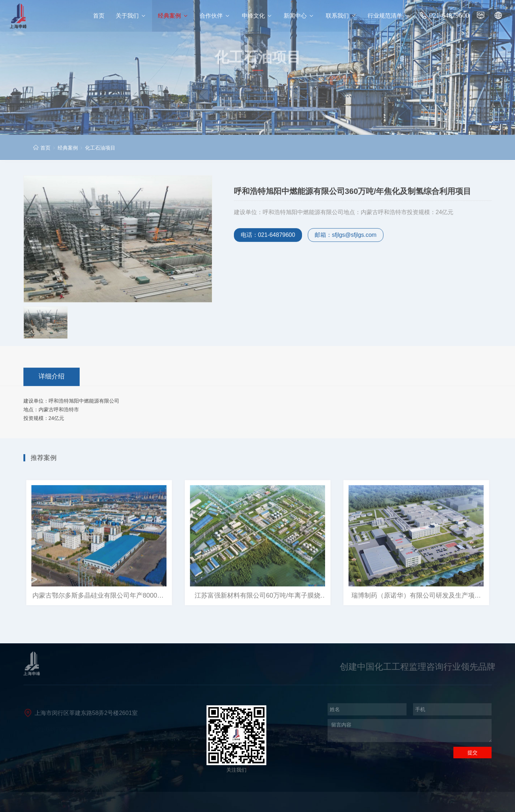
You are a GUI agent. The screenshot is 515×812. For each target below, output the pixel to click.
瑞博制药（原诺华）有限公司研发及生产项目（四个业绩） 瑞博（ (416, 597)
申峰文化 (257, 16)
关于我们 (131, 16)
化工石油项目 (100, 148)
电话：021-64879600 (268, 236)
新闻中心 (299, 16)
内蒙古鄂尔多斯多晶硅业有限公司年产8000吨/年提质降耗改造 (99, 597)
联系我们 (341, 16)
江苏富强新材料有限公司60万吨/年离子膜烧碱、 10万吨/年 (257, 597)
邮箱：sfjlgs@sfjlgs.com (346, 236)
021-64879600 (449, 15)
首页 (99, 16)
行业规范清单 (389, 16)
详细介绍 (52, 377)
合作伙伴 (215, 16)
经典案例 (173, 16)
